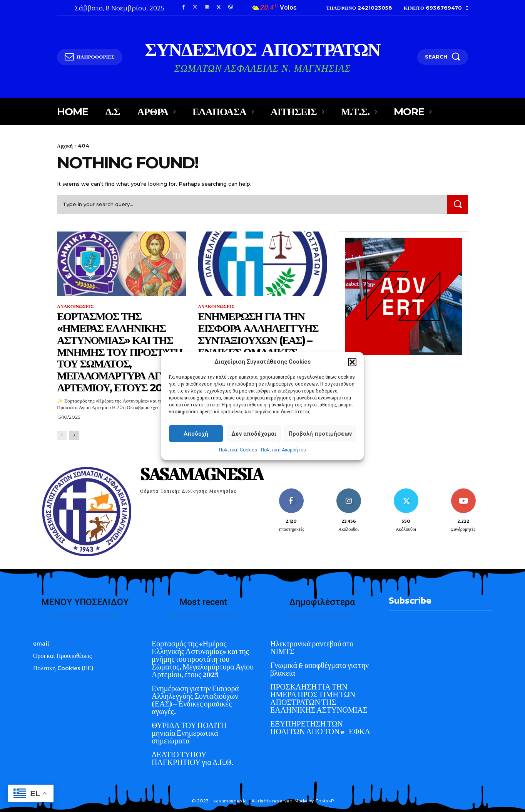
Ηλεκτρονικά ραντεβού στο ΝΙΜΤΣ (312, 648)
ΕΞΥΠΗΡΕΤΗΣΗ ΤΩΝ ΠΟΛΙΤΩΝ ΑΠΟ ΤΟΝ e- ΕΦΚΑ (320, 728)
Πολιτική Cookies (238, 463)
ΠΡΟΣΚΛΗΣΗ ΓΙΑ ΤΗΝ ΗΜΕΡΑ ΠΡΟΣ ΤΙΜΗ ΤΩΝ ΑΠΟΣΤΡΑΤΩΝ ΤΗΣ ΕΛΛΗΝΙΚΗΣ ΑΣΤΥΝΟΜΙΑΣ (319, 699)
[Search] (458, 204)
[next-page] (74, 435)
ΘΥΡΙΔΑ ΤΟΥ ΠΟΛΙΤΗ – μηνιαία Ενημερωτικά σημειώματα (191, 733)
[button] (352, 375)
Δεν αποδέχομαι (254, 447)
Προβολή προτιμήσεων (320, 447)
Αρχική (65, 146)
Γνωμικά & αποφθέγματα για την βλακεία (319, 669)
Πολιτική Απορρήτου (283, 463)
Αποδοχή (196, 447)
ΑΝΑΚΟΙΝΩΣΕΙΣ (75, 307)
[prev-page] (62, 435)
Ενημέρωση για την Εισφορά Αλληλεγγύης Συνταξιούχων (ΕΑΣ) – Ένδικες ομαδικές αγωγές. (258, 340)
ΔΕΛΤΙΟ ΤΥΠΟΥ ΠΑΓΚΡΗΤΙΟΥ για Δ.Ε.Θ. (192, 759)
